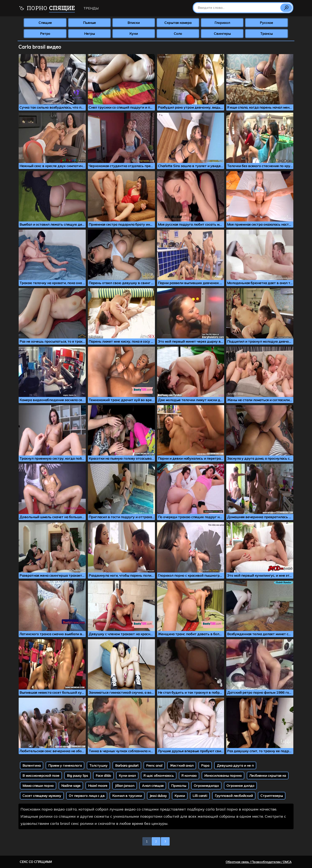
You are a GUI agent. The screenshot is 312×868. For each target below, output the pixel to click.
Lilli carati (200, 796)
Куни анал (127, 776)
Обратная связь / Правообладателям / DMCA (259, 862)
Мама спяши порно (38, 786)
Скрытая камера (178, 23)
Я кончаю (189, 776)
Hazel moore (98, 786)
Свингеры (222, 34)
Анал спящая (153, 786)
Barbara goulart (127, 765)
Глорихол (222, 23)
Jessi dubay (158, 796)
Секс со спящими (36, 862)
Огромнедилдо (206, 786)
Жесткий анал (182, 765)
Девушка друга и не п (235, 765)
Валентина (32, 765)
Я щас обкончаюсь (159, 776)
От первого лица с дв (87, 796)
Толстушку (98, 765)
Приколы (179, 786)
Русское (266, 23)
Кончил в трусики (127, 796)
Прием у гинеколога (65, 765)
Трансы (266, 34)
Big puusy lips (77, 776)
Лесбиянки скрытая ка (268, 776)
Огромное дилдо (240, 786)
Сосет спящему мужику (42, 796)
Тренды (91, 8)
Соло (178, 34)
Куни (134, 34)
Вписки (134, 23)
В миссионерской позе (41, 776)
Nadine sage (71, 786)
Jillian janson (125, 786)
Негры (89, 34)
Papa (205, 765)
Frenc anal (154, 765)
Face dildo (103, 776)
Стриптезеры (272, 796)
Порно (47, 8)
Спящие (45, 23)
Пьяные (89, 23)
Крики (180, 796)
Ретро (45, 34)
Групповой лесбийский (234, 796)
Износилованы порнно (223, 776)
